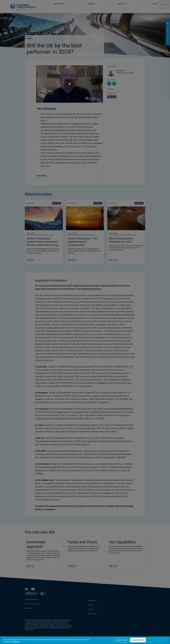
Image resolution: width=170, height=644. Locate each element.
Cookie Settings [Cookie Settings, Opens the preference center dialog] (121, 640)
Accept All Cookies (138, 640)
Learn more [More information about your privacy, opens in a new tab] (16, 642)
